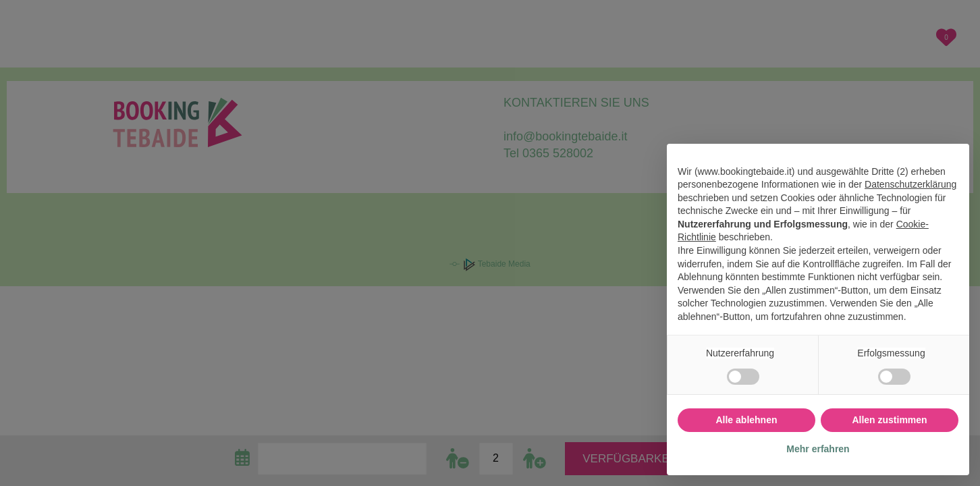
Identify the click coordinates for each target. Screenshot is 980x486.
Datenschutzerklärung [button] (910, 184)
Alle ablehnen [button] (746, 420)
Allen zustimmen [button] (889, 420)
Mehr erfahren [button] (818, 449)
